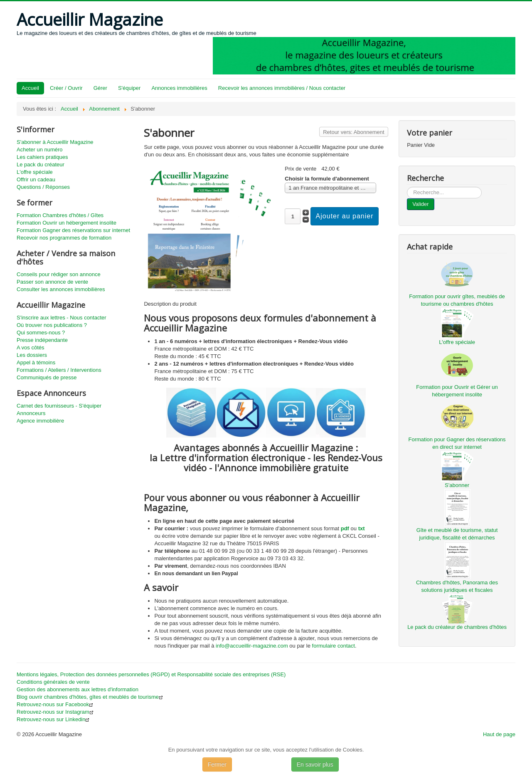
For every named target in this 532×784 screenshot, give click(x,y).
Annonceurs (31, 413)
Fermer (217, 764)
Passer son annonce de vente (52, 282)
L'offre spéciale (35, 172)
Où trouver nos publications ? (52, 325)
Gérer (100, 88)
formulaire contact (334, 646)
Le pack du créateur (41, 164)
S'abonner (457, 485)
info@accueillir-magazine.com (252, 646)
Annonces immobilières (179, 88)
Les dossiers (32, 355)
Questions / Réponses (43, 187)
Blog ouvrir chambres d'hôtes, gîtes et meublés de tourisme (90, 697)
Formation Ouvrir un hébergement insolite (66, 223)
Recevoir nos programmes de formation (64, 238)
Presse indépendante (42, 340)
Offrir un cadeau (36, 179)
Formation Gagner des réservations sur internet (73, 230)
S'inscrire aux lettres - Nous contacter (62, 318)
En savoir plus (315, 764)
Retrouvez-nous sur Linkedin (53, 719)
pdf (345, 528)
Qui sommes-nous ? (41, 333)
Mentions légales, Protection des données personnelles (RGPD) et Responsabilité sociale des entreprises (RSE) (151, 674)
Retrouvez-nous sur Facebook (55, 704)
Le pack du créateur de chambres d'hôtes (457, 627)
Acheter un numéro (40, 150)
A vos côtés (30, 347)
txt (362, 528)
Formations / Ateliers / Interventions (59, 370)
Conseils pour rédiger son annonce (59, 274)
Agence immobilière (40, 421)
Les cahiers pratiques (42, 157)
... (407, 187)
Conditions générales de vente (53, 682)
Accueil (30, 88)
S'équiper (129, 88)
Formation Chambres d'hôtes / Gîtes (60, 215)
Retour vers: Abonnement (353, 132)
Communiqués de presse (47, 377)
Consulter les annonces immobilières (61, 289)
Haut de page (499, 734)
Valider (421, 204)
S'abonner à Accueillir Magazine (55, 142)
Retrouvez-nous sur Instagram (55, 712)
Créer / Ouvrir (66, 88)
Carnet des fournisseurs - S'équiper (59, 406)
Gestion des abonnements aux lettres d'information (78, 689)
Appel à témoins (36, 362)
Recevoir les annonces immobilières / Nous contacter (282, 88)
